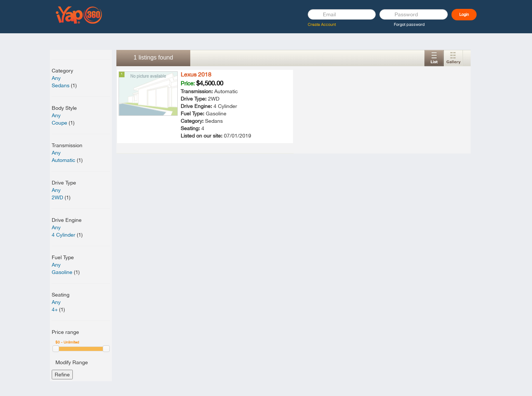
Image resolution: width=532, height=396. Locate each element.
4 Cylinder (64, 235)
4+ (55, 309)
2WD (57, 197)
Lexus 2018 (196, 74)
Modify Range (72, 362)
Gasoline (62, 272)
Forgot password (409, 24)
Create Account (322, 24)
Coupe (59, 123)
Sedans (61, 85)
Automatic (64, 160)
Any (56, 78)
